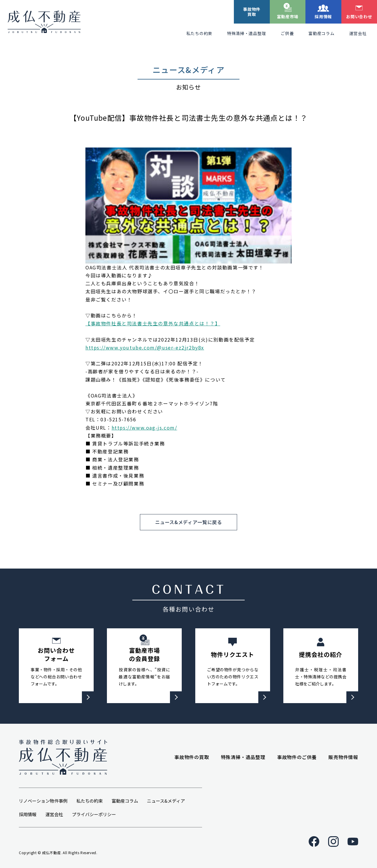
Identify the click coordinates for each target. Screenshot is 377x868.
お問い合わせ (359, 16)
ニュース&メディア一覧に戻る (189, 522)
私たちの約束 (199, 33)
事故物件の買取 (192, 757)
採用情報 (323, 16)
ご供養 (287, 33)
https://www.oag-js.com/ (144, 428)
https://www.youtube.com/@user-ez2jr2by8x (145, 347)
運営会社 (358, 33)
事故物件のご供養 (297, 757)
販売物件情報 (343, 757)
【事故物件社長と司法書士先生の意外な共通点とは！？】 (153, 323)
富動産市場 (288, 16)
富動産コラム (321, 33)
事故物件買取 (252, 12)
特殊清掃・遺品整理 (247, 33)
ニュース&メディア (166, 801)
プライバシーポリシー (94, 814)
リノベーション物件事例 (43, 801)
